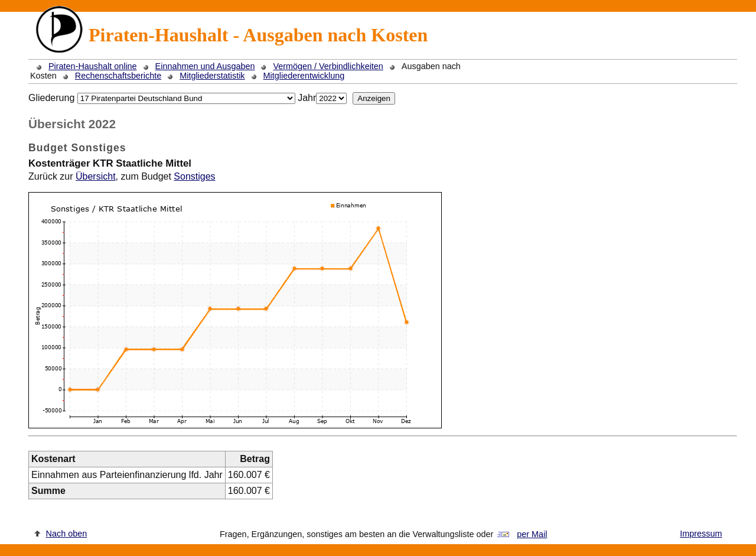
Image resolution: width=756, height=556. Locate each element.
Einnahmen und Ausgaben (205, 66)
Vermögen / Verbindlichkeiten (328, 66)
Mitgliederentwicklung (304, 76)
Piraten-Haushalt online (93, 66)
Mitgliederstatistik (212, 76)
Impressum (701, 534)
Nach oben (67, 534)
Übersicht (96, 176)
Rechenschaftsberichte (118, 76)
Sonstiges (194, 176)
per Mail (532, 534)
